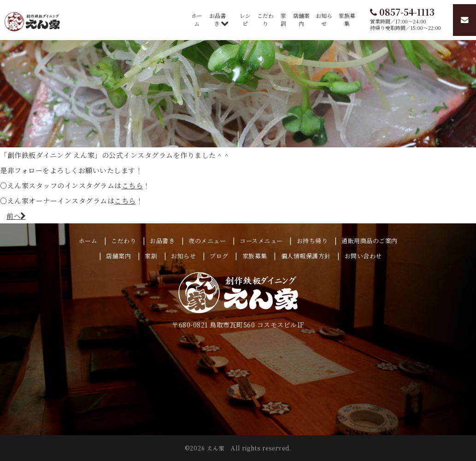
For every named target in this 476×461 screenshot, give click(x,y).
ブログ (219, 256)
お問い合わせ (363, 256)
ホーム (197, 19)
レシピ (245, 19)
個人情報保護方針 (306, 256)
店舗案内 (301, 19)
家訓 (283, 19)
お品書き (217, 19)
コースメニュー (261, 241)
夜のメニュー (207, 241)
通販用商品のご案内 (370, 241)
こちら (132, 185)
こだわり (265, 19)
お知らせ (324, 19)
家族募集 (347, 19)
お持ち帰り (312, 241)
